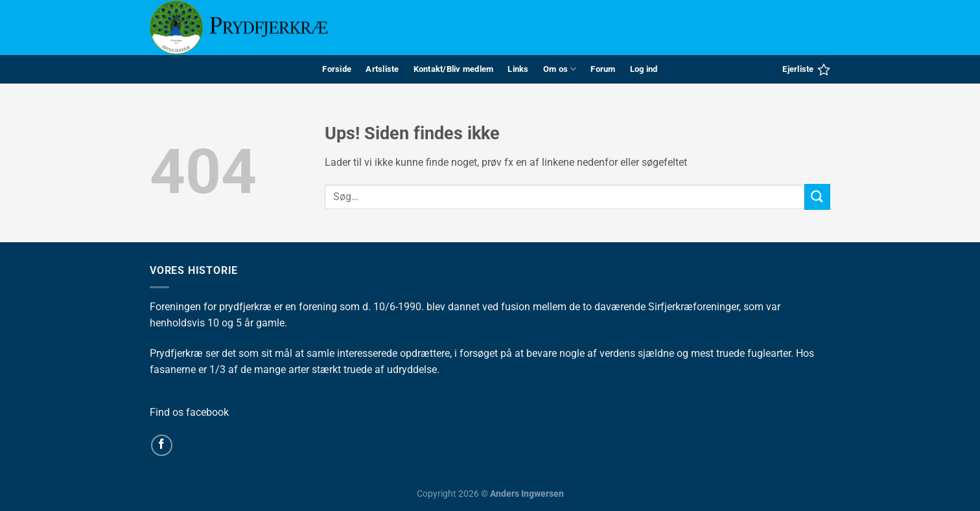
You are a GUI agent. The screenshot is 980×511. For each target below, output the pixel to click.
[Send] (817, 197)
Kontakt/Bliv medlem (454, 69)
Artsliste (382, 69)
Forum (603, 69)
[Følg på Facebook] (162, 445)
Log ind (644, 69)
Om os (560, 69)
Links (518, 69)
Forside (337, 69)
